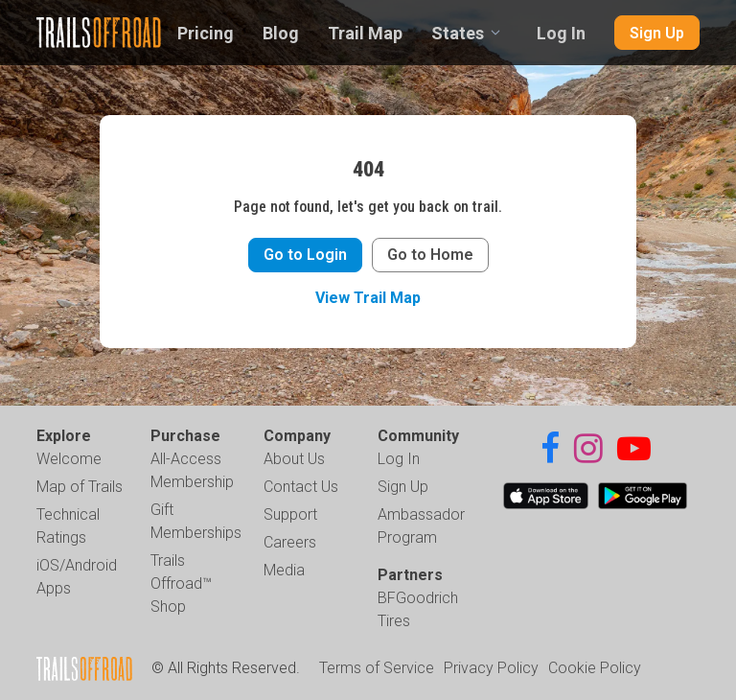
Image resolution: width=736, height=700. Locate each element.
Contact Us (301, 487)
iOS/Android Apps (77, 577)
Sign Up (657, 33)
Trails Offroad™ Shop (181, 583)
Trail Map (365, 33)
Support (290, 514)
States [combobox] (458, 33)
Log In (561, 33)
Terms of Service (377, 668)
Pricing (206, 33)
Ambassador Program (421, 526)
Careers (290, 542)
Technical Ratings (68, 526)
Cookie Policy (595, 668)
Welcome (69, 459)
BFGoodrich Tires (418, 609)
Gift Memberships (196, 521)
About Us (294, 459)
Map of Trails (80, 487)
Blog (281, 33)
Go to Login (305, 255)
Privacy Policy (491, 668)
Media (284, 570)
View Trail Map (368, 298)
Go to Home (430, 255)
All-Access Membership (192, 470)
